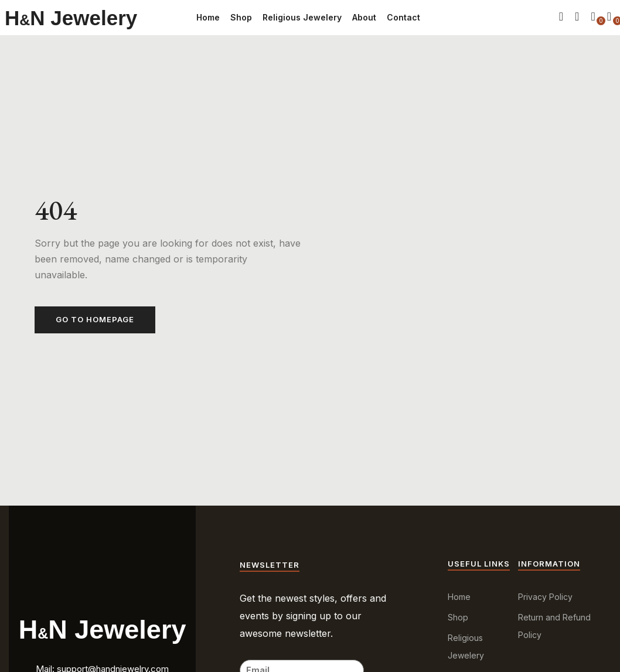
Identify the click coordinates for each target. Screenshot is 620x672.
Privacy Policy (545, 597)
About (364, 17)
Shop (241, 17)
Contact (403, 17)
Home (208, 17)
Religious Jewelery (302, 17)
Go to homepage (95, 319)
